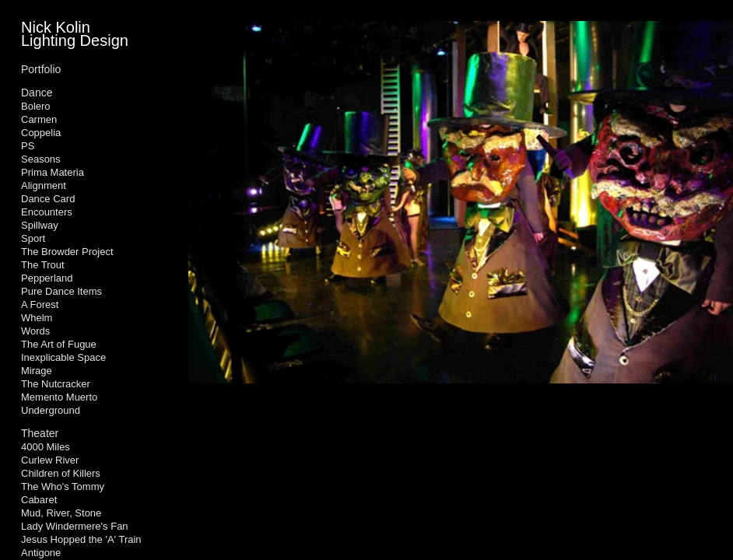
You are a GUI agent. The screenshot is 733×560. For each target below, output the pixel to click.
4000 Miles (46, 447)
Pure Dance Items (61, 291)
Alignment (44, 185)
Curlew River (50, 460)
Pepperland (47, 278)
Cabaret (39, 500)
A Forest (40, 304)
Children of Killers (61, 473)
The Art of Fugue (59, 344)
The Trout (43, 265)
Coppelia (41, 133)
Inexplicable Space (63, 357)
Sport (33, 238)
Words (35, 331)
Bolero (36, 106)
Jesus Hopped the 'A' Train (81, 539)
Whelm (37, 318)
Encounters (47, 212)
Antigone (41, 553)
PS (28, 146)
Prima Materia (53, 172)
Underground (51, 410)
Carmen (39, 119)
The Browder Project (67, 252)
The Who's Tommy (63, 486)
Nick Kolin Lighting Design (75, 34)
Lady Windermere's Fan (75, 526)
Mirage (37, 371)
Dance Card (48, 199)
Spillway (40, 225)
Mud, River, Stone (61, 513)
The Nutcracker (56, 384)
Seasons (41, 159)
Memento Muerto (59, 397)
